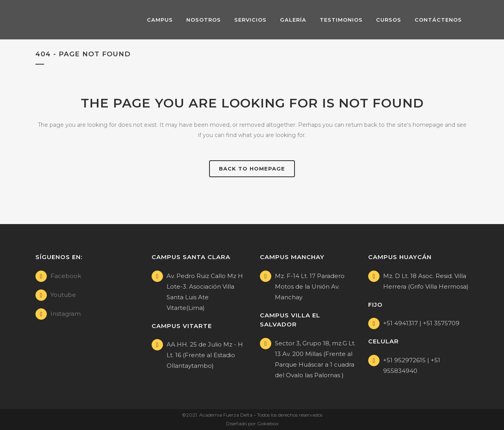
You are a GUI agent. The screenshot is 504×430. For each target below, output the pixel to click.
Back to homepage (252, 169)
